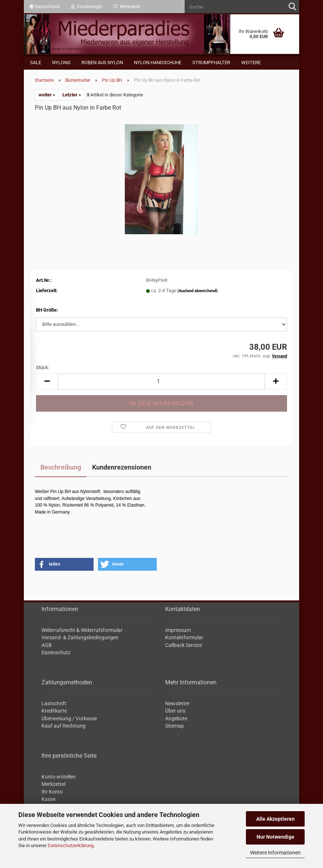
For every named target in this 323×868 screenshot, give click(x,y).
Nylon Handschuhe (158, 62)
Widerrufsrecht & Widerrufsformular (82, 630)
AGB (47, 645)
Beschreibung (61, 467)
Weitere (251, 62)
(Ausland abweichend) (197, 291)
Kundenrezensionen (122, 467)
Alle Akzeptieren (275, 819)
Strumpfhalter (211, 62)
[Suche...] (292, 7)
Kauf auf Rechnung (63, 726)
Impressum (178, 630)
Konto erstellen (59, 777)
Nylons (61, 62)
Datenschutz (56, 652)
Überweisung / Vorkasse (69, 718)
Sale (36, 62)
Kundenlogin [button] (87, 7)
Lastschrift (54, 703)
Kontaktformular (184, 637)
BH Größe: (47, 310)
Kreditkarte (54, 711)
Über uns (175, 711)
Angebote (176, 718)
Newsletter (177, 703)
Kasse (48, 799)
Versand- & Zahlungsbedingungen (80, 637)
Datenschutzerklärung (71, 845)
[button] (45, 7)
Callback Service (184, 645)
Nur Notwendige (275, 837)
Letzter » (72, 95)
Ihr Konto (52, 792)
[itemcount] (161, 381)
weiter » (47, 95)
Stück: (43, 367)
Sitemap (175, 726)
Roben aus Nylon (102, 62)
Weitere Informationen (275, 853)
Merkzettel (127, 7)
